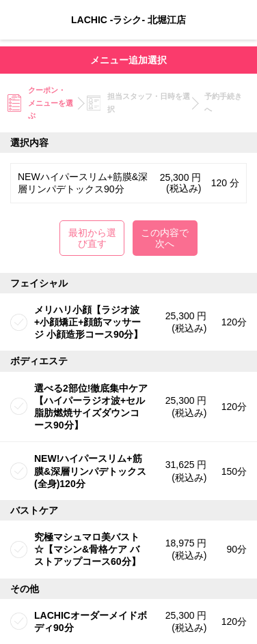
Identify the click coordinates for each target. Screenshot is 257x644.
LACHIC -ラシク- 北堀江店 (128, 20)
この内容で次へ (165, 238)
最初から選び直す (92, 238)
